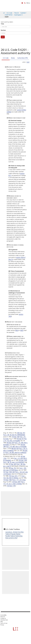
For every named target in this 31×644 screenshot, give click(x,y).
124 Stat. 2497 (16, 482)
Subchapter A (18, 15)
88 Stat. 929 (15, 449)
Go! (3, 37)
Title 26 (16, 13)
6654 (17, 330)
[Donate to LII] (22, 3)
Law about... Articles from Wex (14, 532)
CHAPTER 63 (9, 15)
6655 (22, 330)
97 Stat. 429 (12, 464)
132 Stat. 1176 (11, 486)
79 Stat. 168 (16, 437)
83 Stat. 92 (20, 439)
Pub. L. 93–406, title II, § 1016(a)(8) (16, 447)
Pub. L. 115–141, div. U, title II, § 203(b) (14, 483)
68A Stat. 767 (21, 433)
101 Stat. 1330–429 (9, 472)
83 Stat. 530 (10, 443)
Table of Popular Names (13, 534)
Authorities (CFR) (23, 58)
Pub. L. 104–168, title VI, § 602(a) (14, 477)
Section (3, 30)
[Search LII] (25, 3)
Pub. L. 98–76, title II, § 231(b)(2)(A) (14, 462)
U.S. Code (6, 58)
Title (2, 24)
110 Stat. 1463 (7, 480)
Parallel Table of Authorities (14, 536)
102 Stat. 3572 (13, 476)
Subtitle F (23, 13)
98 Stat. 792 (12, 468)
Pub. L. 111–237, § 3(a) (19, 480)
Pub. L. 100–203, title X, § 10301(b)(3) (15, 469)
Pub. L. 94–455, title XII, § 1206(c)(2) (16, 452)
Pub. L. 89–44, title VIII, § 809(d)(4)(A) (14, 435)
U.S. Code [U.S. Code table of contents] (9, 13)
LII (4, 13)
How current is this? (11, 538)
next (28, 62)
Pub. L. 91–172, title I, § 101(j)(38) (15, 440)
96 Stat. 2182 (23, 460)
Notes (13, 58)
